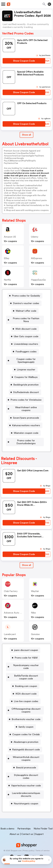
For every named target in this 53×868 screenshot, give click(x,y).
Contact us (27, 834)
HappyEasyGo (38, 280)
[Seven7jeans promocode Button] (25, 418)
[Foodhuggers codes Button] (25, 352)
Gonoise (35, 634)
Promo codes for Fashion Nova (26, 320)
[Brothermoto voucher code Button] (25, 719)
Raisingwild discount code (26, 750)
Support (39, 834)
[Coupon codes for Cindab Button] (25, 734)
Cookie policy (29, 861)
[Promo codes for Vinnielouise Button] (25, 400)
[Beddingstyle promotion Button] (25, 385)
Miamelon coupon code (26, 433)
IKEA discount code (26, 694)
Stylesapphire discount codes (26, 777)
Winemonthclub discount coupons (26, 759)
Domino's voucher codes (26, 303)
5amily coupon (26, 727)
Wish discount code (26, 329)
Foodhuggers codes (26, 352)
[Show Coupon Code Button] (24, 61)
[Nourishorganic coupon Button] (25, 804)
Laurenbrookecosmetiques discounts (26, 795)
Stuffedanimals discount (26, 392)
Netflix (7, 280)
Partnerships (24, 829)
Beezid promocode (26, 768)
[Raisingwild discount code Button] (25, 750)
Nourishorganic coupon (26, 804)
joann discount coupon (26, 650)
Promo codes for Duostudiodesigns (26, 442)
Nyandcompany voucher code (26, 667)
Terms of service (42, 851)
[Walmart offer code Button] (25, 311)
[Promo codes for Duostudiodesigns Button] (25, 442)
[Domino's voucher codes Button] (25, 303)
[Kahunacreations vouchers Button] (25, 425)
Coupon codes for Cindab (26, 734)
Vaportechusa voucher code (26, 786)
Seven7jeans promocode (26, 418)
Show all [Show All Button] (26, 135)
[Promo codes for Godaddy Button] (25, 296)
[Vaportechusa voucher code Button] (25, 786)
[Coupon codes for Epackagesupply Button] (25, 361)
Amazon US (10, 237)
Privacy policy (28, 851)
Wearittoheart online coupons (26, 409)
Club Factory (11, 591)
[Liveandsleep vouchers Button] (25, 344)
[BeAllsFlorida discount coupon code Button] (25, 677)
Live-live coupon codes (26, 701)
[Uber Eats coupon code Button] (25, 336)
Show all (26, 565)
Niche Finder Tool (43, 829)
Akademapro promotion (26, 742)
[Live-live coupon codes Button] (25, 701)
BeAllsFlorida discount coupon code (26, 677)
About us (14, 834)
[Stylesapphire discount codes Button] (25, 777)
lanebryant (10, 634)
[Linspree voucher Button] (25, 370)
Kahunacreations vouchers (26, 425)
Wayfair (35, 591)
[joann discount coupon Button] (25, 650)
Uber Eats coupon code (26, 336)
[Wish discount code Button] (25, 329)
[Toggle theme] (49, 4)
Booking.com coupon (26, 686)
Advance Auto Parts (15, 613)
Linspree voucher (26, 370)
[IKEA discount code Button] (25, 694)
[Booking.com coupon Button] (25, 686)
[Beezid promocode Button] (25, 768)
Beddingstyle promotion (26, 385)
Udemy (35, 237)
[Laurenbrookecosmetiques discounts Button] (25, 795)
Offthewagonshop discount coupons (26, 710)
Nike (33, 613)
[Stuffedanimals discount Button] (25, 392)
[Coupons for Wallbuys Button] (25, 377)
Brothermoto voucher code (26, 719)
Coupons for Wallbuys (26, 377)
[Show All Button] (26, 565)
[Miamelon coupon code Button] (25, 433)
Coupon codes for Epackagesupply (26, 361)
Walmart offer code (26, 311)
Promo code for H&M (26, 658)
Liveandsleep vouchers (26, 344)
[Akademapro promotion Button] (25, 742)
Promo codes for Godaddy (26, 296)
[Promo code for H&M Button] (25, 658)
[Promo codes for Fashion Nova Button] (25, 320)
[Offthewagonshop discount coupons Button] (25, 710)
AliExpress (37, 258)
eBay (7, 258)
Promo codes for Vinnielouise (26, 400)
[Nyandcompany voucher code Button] (25, 667)
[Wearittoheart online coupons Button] (25, 409)
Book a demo (7, 829)
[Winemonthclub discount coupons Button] (25, 759)
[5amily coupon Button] (25, 727)
